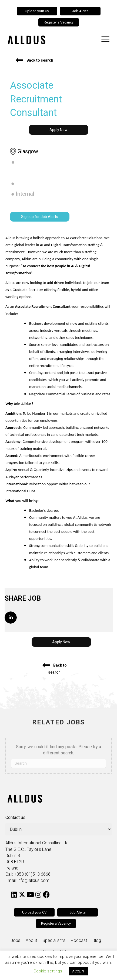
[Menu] (105, 39)
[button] (34, 60)
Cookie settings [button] (48, 971)
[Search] (59, 763)
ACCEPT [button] (78, 971)
